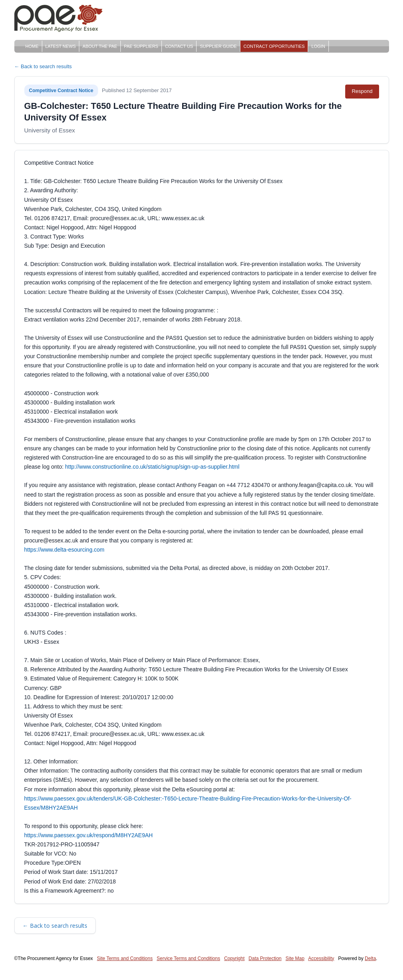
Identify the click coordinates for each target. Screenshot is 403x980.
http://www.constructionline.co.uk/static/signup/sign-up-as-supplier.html (152, 467)
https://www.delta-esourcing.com (65, 550)
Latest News (61, 46)
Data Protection (265, 958)
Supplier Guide (218, 46)
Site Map (295, 958)
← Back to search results (43, 66)
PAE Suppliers (141, 46)
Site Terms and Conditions (125, 958)
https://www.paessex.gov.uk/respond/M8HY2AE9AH (89, 835)
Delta (370, 958)
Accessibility (321, 958)
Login (318, 46)
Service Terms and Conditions (188, 958)
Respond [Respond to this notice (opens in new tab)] (362, 91)
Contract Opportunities (274, 46)
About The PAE (100, 46)
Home (32, 46)
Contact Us (179, 46)
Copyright (234, 958)
